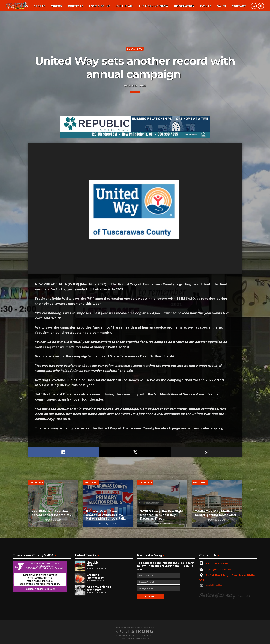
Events (206, 6)
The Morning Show (153, 6)
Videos (57, 6)
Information (184, 6)
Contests (76, 6)
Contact (239, 6)
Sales (222, 6)
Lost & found (100, 6)
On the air (125, 6)
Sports (40, 6)
